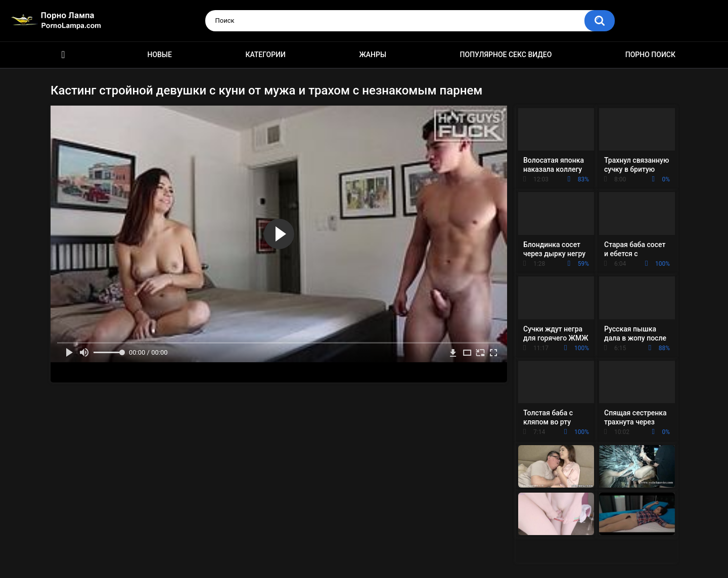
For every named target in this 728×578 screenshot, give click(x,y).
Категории (265, 55)
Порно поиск (650, 55)
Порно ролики (63, 55)
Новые (159, 55)
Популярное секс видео (506, 55)
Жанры (373, 55)
